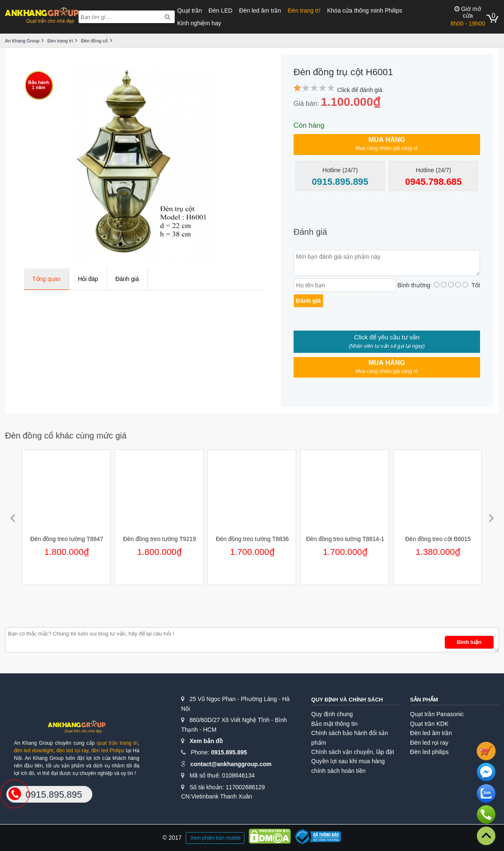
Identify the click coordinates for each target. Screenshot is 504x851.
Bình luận (469, 642)
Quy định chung (332, 714)
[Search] (167, 17)
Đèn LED (221, 11)
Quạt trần (190, 11)
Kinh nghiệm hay (199, 23)
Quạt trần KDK (429, 724)
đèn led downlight (34, 751)
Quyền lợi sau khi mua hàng (348, 761)
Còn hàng (309, 125)
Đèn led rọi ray (429, 743)
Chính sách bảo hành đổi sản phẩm (350, 738)
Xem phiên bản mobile (215, 838)
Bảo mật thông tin (334, 724)
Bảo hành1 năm (39, 85)
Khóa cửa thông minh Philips (365, 11)
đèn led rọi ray (72, 751)
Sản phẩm (424, 700)
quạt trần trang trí (117, 743)
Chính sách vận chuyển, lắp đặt (353, 752)
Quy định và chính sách (347, 700)
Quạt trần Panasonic (437, 714)
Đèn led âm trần (260, 11)
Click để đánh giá (360, 90)
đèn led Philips (108, 751)
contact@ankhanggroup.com (231, 764)
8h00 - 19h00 (468, 16)
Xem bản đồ (206, 741)
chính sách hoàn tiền (338, 771)
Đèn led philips (429, 752)
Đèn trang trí (304, 11)
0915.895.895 (229, 752)
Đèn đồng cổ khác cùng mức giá (66, 436)
